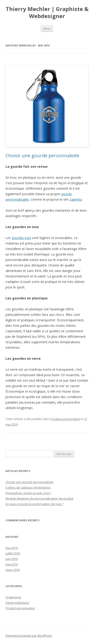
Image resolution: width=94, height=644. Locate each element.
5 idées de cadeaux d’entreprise (28, 487)
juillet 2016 (13, 553)
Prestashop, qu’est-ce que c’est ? (28, 493)
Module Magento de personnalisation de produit (39, 498)
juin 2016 (12, 559)
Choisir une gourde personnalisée (42, 156)
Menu (47, 28)
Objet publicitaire (17, 603)
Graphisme (13, 597)
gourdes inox (21, 238)
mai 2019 (12, 548)
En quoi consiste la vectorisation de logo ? (34, 504)
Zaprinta (76, 199)
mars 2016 (13, 570)
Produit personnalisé (65, 419)
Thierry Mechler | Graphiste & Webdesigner (47, 13)
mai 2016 (12, 564)
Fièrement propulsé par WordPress (29, 636)
